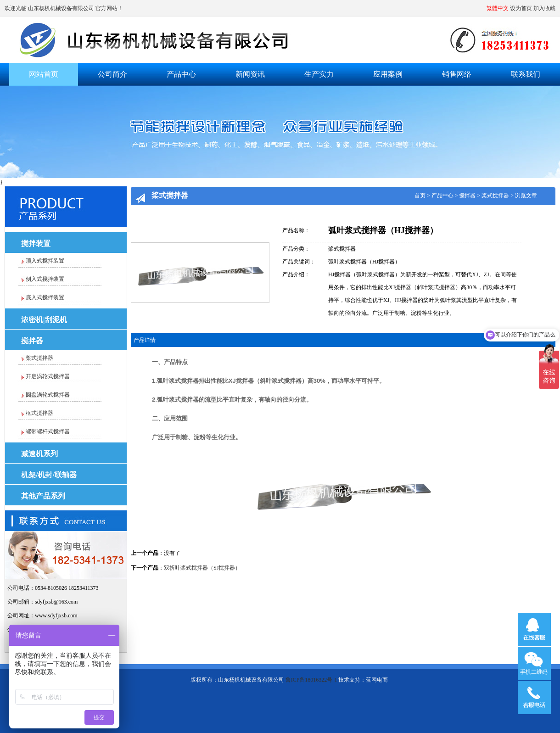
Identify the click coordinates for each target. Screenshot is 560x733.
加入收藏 (544, 8)
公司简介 (112, 74)
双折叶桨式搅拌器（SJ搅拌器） (202, 568)
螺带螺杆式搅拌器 (48, 431)
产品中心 (181, 74)
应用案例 (388, 74)
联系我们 (526, 74)
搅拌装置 (36, 243)
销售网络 (457, 74)
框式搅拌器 (39, 413)
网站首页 (44, 74)
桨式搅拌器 (39, 358)
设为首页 (521, 8)
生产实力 (319, 74)
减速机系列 (39, 454)
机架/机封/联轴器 (49, 475)
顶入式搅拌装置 (45, 261)
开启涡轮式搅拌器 (48, 376)
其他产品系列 (43, 496)
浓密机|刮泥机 (44, 320)
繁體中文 (498, 8)
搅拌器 (32, 341)
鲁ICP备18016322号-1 (311, 680)
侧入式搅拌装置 (45, 279)
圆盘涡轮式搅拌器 (48, 395)
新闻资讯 (250, 74)
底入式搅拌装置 (45, 297)
